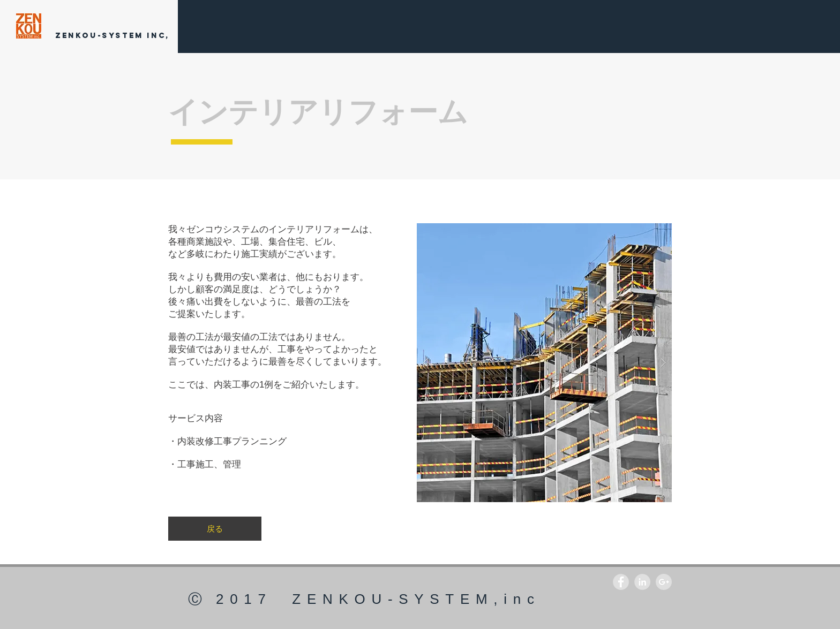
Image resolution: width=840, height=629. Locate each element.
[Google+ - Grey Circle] (664, 582)
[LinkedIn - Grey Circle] (642, 582)
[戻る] (215, 529)
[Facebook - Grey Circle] (621, 582)
